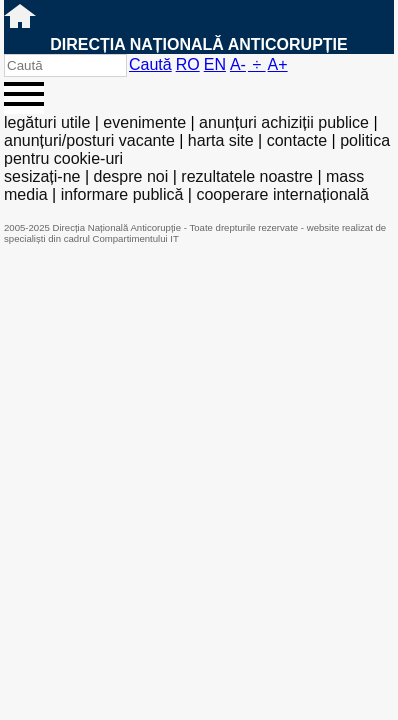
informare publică (122, 194)
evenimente (144, 122)
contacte (297, 140)
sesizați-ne (42, 176)
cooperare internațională (282, 194)
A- (238, 64)
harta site (221, 140)
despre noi (131, 176)
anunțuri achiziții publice (284, 122)
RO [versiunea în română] (188, 64)
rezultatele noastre (247, 176)
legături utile (47, 122)
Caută (150, 64)
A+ (278, 64)
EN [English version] (215, 64)
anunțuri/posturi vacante (89, 140)
